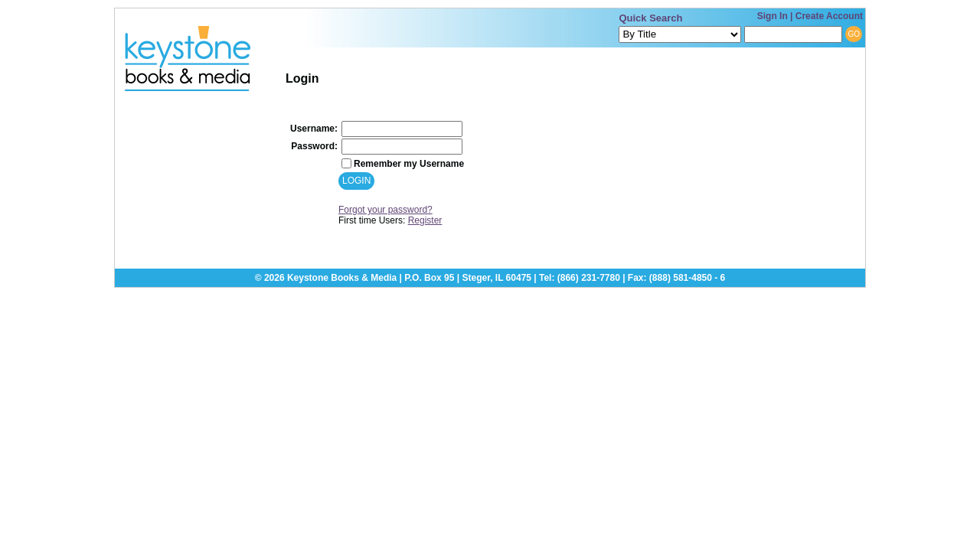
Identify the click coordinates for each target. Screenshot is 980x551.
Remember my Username (409, 164)
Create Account (829, 16)
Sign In (773, 16)
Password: (314, 146)
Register (425, 220)
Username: (314, 129)
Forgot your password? (385, 210)
